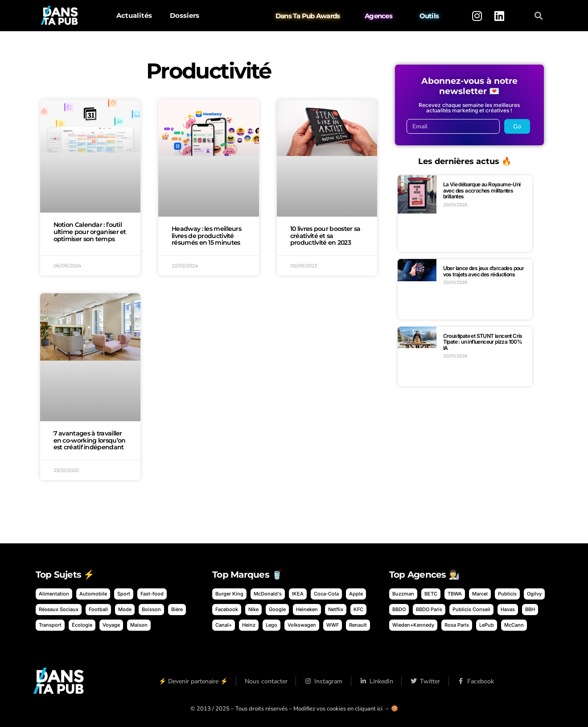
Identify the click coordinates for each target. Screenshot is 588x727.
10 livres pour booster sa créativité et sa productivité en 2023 (325, 236)
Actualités (134, 15)
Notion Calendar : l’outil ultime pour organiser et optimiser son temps (90, 232)
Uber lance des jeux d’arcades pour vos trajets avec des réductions (484, 271)
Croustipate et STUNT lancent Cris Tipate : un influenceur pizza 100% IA (483, 342)
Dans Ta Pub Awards (308, 16)
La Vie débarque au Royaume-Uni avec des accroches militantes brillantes (482, 190)
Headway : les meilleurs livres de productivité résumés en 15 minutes (206, 236)
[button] (538, 16)
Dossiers (185, 15)
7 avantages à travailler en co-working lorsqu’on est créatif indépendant (90, 440)
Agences (378, 16)
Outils (429, 16)
